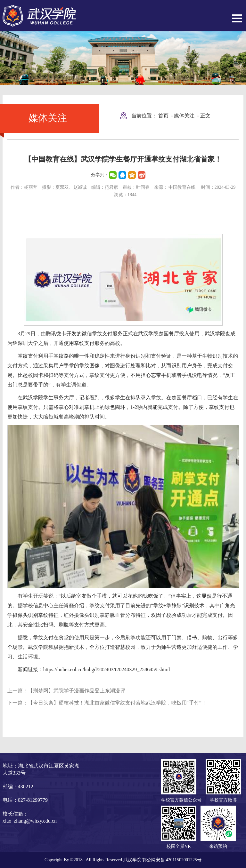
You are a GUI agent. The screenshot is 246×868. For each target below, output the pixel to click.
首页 (163, 116)
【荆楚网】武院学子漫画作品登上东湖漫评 (77, 691)
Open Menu (237, 18)
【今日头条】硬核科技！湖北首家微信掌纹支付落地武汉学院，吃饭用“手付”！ (117, 703)
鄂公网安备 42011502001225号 (172, 860)
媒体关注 (184, 116)
